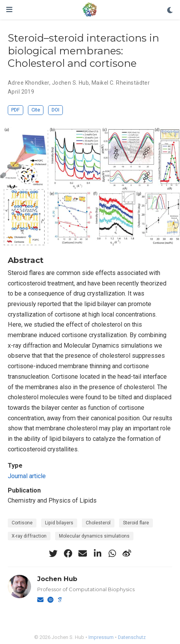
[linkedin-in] (97, 553)
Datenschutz (132, 637)
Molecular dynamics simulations (94, 536)
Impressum (101, 637)
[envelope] (83, 553)
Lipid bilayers (59, 523)
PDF (16, 110)
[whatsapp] (112, 553)
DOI (55, 110)
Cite (36, 110)
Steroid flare (136, 523)
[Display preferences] (170, 11)
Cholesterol (98, 523)
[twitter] (53, 553)
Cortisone (22, 523)
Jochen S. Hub (70, 83)
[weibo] (127, 553)
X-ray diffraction (29, 536)
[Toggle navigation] (9, 10)
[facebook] (68, 553)
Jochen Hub (57, 579)
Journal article (27, 476)
